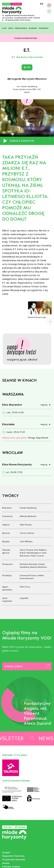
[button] (4, 118)
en (42, 4)
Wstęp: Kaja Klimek (25, 438)
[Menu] (49, 5)
